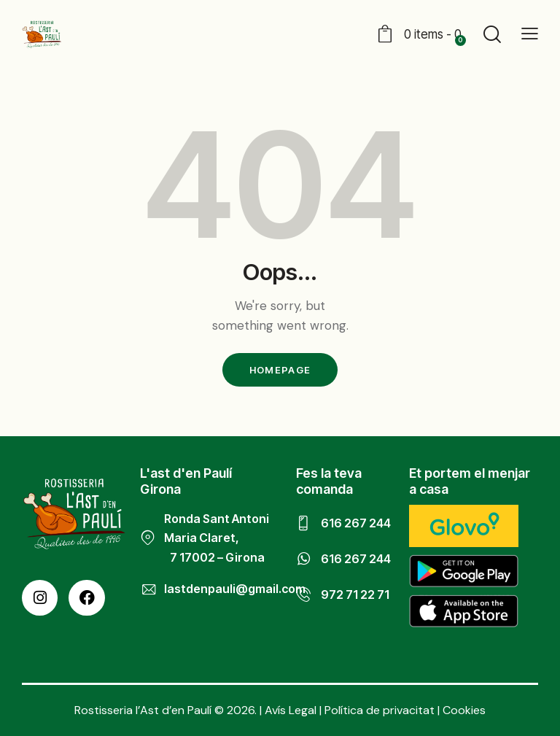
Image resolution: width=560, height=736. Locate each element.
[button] (530, 33)
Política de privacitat (380, 710)
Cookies (464, 710)
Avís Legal (291, 710)
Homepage (280, 370)
